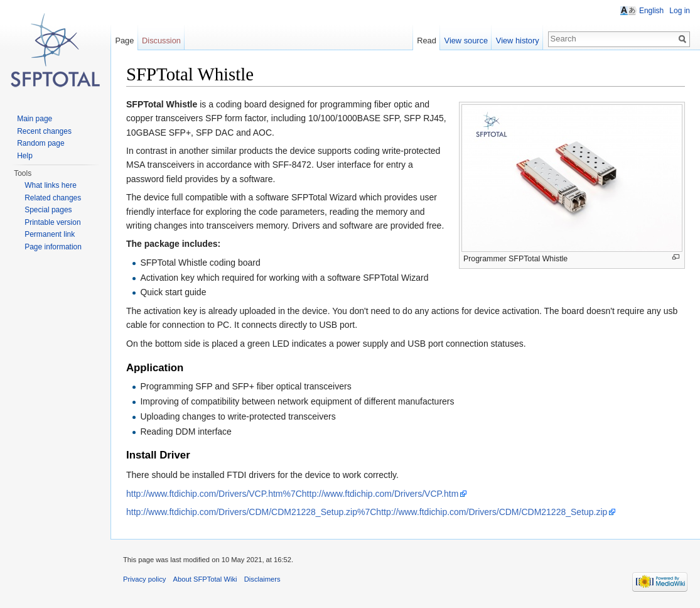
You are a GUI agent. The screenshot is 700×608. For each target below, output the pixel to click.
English (651, 11)
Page (124, 41)
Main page (35, 119)
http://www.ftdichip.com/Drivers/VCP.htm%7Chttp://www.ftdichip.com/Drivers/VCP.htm (292, 494)
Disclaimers (262, 579)
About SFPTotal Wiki (205, 579)
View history (518, 41)
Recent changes (44, 131)
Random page (40, 143)
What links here (51, 185)
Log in (680, 11)
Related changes (53, 198)
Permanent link (50, 234)
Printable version (52, 222)
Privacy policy (144, 579)
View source (466, 41)
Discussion (161, 41)
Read (427, 41)
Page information (53, 247)
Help (25, 156)
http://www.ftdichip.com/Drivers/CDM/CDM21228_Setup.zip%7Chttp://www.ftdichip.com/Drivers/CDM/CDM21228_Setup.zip (367, 512)
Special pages (48, 210)
